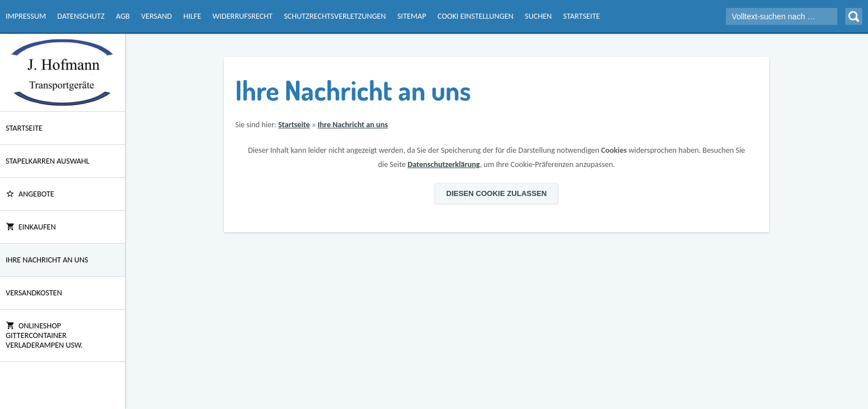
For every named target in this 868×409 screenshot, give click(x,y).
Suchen (538, 16)
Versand (156, 16)
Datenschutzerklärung (443, 164)
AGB (123, 16)
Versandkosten (34, 293)
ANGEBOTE (30, 194)
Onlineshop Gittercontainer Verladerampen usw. (44, 335)
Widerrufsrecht (243, 16)
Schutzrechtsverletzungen (335, 16)
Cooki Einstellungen (475, 16)
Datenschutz (81, 16)
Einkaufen (31, 227)
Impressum (26, 16)
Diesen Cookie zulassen (497, 193)
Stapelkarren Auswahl (47, 161)
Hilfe (192, 16)
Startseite (581, 16)
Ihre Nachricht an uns (47, 260)
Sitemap (412, 16)
